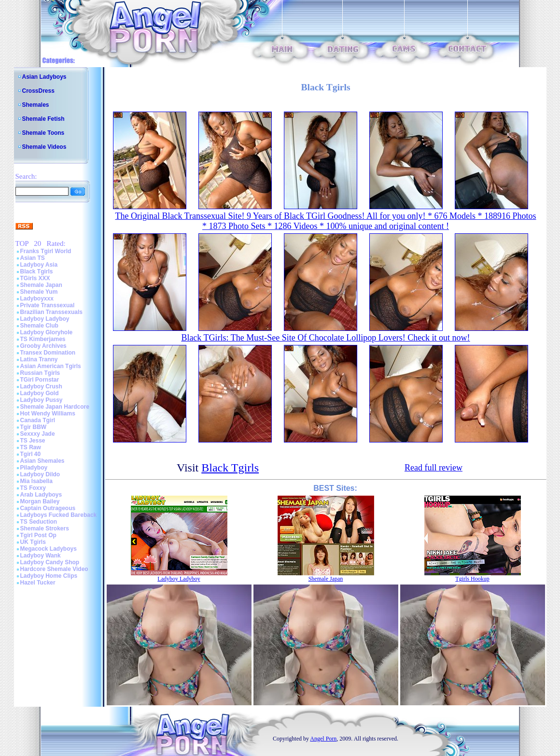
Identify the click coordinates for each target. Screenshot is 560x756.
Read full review (434, 468)
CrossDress (38, 91)
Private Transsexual (48, 305)
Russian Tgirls (40, 373)
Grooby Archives (43, 346)
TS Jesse (33, 441)
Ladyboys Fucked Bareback (59, 515)
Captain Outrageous (48, 508)
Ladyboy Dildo (40, 474)
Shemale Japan (41, 285)
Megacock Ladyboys (49, 549)
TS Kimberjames (43, 339)
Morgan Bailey (40, 501)
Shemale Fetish (43, 119)
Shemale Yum (39, 292)
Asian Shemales (42, 461)
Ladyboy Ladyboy (45, 319)
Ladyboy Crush (41, 386)
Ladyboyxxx (37, 299)
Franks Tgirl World (46, 251)
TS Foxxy (33, 488)
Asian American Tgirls (51, 366)
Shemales (36, 105)
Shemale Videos (44, 147)
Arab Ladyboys (41, 495)
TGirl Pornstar (40, 380)
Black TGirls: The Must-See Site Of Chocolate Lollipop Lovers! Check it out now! (325, 338)
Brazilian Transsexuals (51, 312)
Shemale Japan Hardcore (55, 407)
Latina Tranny (39, 359)
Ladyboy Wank (41, 556)
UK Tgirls (33, 542)
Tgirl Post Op (38, 535)
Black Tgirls (37, 271)
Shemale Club (39, 326)
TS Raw (31, 447)
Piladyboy (34, 468)
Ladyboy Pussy (42, 400)
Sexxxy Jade (38, 434)
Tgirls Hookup (472, 579)
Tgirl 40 (31, 454)
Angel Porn (323, 739)
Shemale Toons (43, 133)
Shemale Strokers (45, 528)
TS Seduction (39, 522)
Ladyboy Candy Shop (50, 562)
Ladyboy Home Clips (49, 576)
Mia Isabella (36, 481)
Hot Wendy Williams (48, 414)
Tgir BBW (34, 427)
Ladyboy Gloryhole (47, 332)
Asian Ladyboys (44, 77)
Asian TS (33, 258)
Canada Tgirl (38, 420)
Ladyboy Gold (40, 393)
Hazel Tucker (38, 583)
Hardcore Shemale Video (54, 569)
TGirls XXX (35, 278)
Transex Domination (48, 353)
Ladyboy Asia (39, 265)
